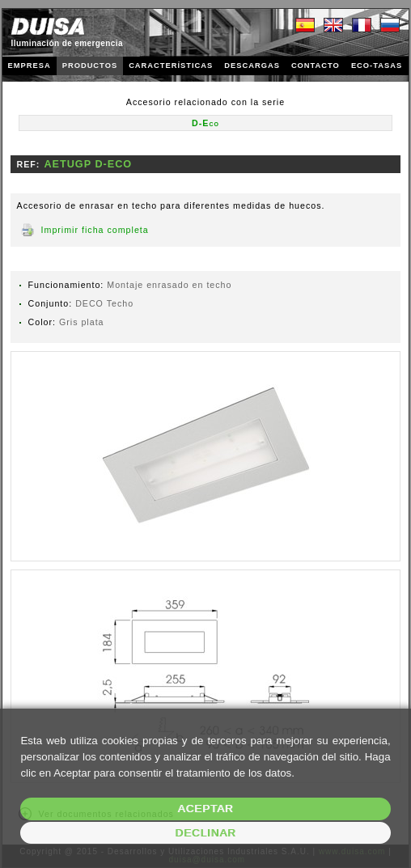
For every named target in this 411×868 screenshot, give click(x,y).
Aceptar (206, 809)
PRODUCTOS (90, 66)
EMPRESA (30, 66)
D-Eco (205, 123)
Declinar (205, 833)
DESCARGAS (252, 66)
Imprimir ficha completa (95, 230)
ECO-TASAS (377, 66)
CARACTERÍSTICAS (171, 66)
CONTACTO (316, 66)
